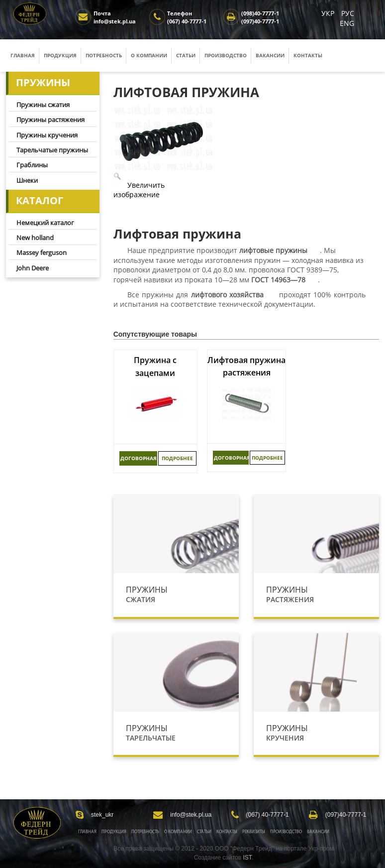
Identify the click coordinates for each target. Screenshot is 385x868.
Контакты (308, 55)
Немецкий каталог (45, 223)
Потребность (104, 55)
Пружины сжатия (43, 105)
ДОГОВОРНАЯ (139, 458)
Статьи (186, 55)
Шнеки (27, 180)
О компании (149, 55)
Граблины (32, 165)
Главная (23, 55)
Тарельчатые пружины (52, 150)
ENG (347, 23)
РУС (348, 13)
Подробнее (177, 458)
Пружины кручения (47, 135)
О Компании (178, 832)
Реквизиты (254, 832)
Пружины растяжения (50, 120)
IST (247, 858)
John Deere (33, 268)
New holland (35, 238)
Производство (226, 55)
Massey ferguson (42, 252)
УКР (329, 13)
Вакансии (270, 55)
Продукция (60, 55)
